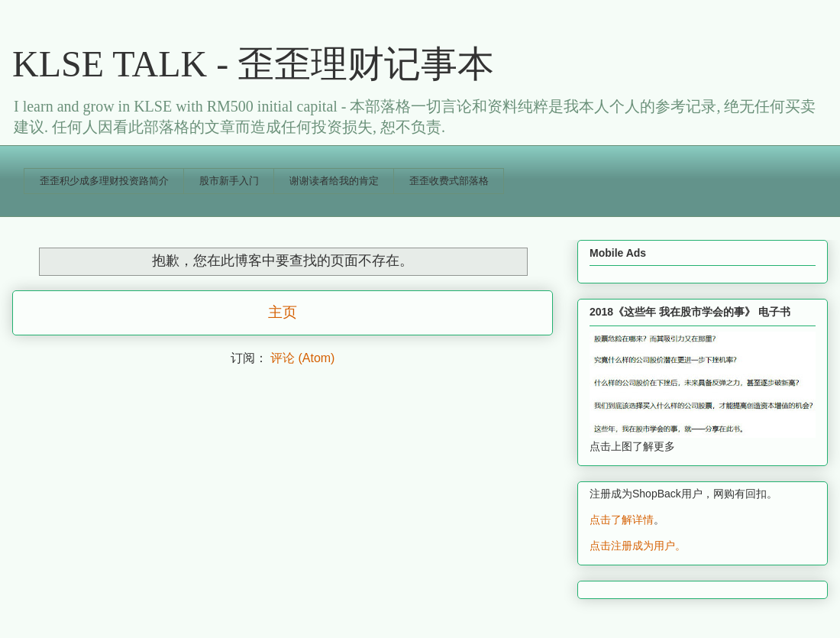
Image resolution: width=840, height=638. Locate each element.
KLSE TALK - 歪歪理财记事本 (253, 64)
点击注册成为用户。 (638, 546)
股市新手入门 (229, 181)
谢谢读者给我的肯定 (334, 181)
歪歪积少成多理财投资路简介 (104, 181)
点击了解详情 (622, 520)
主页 (283, 312)
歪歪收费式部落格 (449, 181)
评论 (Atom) (302, 358)
